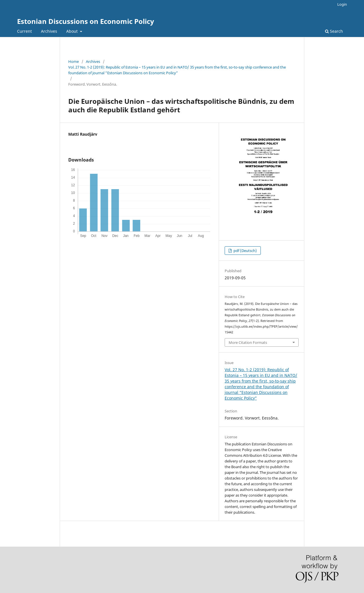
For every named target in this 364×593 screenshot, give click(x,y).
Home (74, 61)
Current (24, 31)
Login (342, 4)
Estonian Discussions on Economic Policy (86, 21)
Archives (49, 31)
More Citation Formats (248, 342)
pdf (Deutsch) (245, 251)
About (73, 31)
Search (334, 31)
